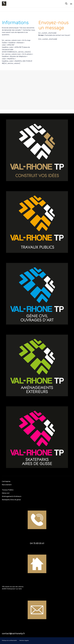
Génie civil (6, 493)
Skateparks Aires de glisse (11, 500)
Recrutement (7, 485)
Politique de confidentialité (9, 640)
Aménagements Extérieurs (12, 496)
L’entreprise (6, 481)
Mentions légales (24, 640)
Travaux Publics (8, 490)
